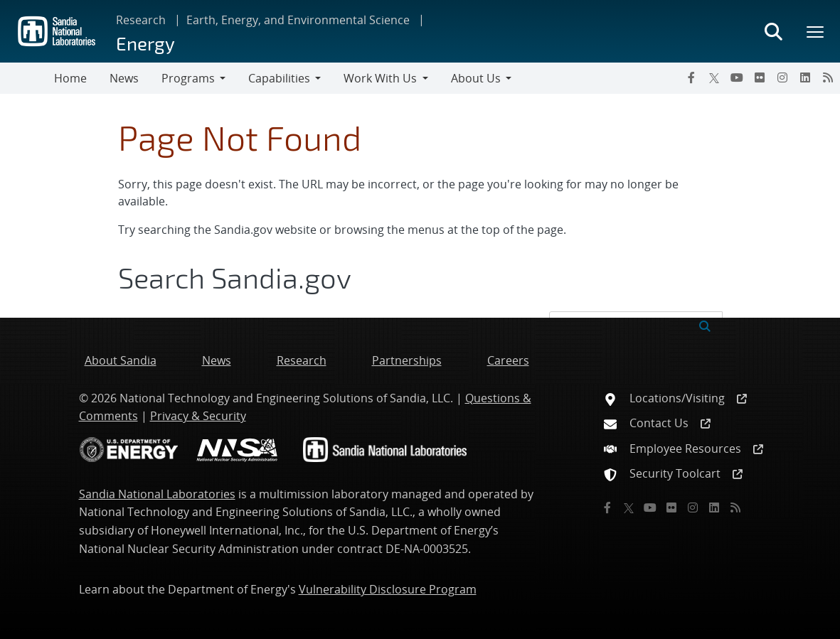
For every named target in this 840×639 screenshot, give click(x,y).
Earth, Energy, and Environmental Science (298, 20)
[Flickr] (760, 77)
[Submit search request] (705, 325)
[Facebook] (691, 77)
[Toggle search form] (773, 31)
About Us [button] (476, 78)
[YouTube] (737, 77)
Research (141, 20)
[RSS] (828, 77)
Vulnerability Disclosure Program (388, 589)
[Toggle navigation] (27, 78)
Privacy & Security (198, 416)
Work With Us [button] (380, 78)
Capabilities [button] (279, 78)
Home (70, 78)
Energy (145, 43)
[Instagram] (782, 77)
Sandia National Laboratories (157, 494)
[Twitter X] (714, 77)
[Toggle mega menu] (816, 31)
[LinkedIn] (805, 77)
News (124, 78)
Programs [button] (188, 78)
